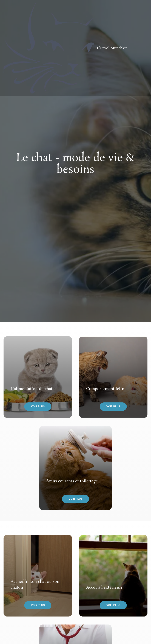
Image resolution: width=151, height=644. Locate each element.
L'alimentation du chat (32, 389)
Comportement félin (105, 389)
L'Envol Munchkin (112, 48)
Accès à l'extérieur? (104, 588)
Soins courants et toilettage (72, 481)
